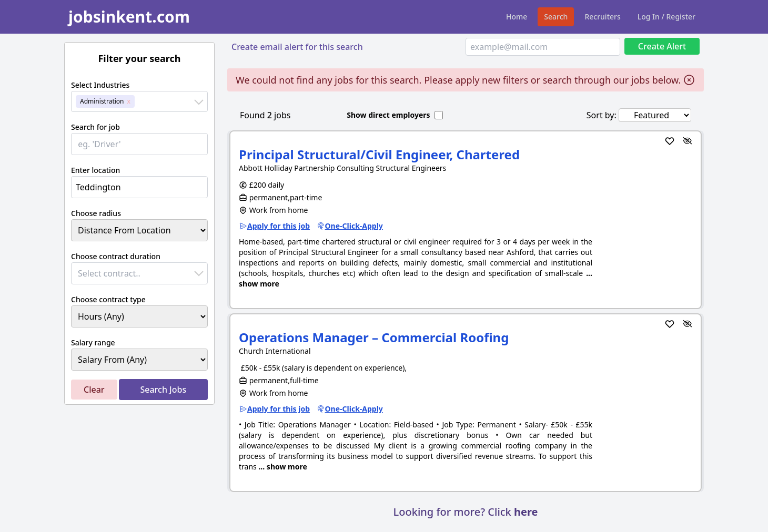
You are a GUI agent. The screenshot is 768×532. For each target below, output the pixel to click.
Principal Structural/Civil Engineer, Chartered (379, 154)
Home (517, 17)
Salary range (93, 342)
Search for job (95, 127)
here (526, 512)
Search (556, 17)
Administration (102, 101)
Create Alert (662, 46)
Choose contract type (108, 299)
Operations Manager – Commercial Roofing (374, 337)
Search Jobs (163, 390)
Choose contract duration (116, 256)
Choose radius (96, 213)
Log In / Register (666, 17)
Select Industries (100, 85)
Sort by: (602, 115)
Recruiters (602, 17)
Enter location (95, 170)
